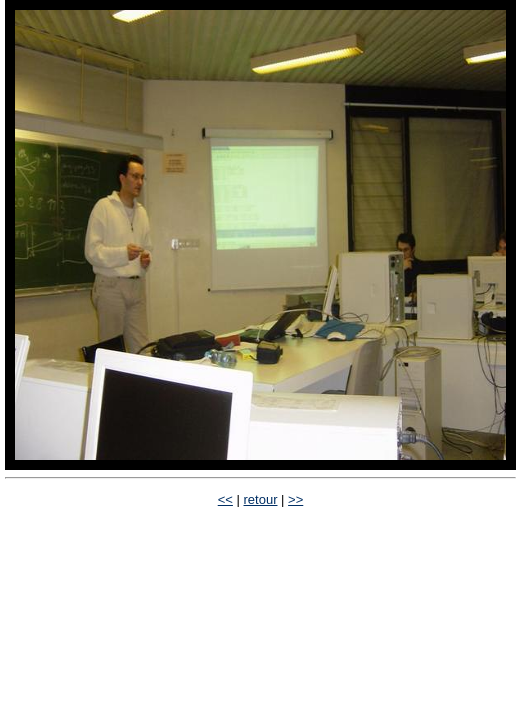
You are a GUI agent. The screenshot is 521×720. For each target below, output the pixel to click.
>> (295, 499)
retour (261, 499)
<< (225, 499)
